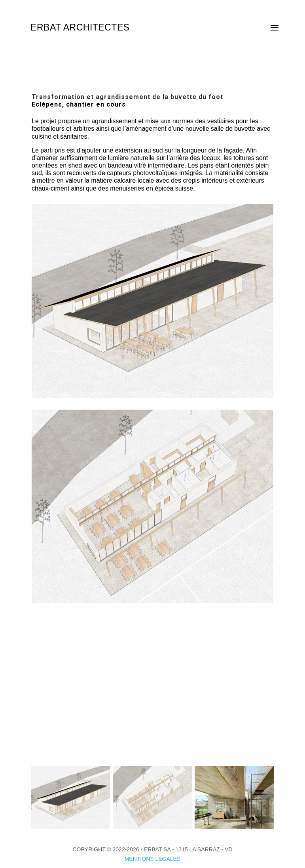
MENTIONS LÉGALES (153, 859)
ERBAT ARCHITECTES (80, 27)
